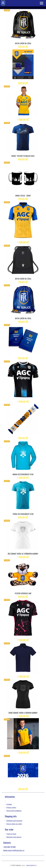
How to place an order (14, 824)
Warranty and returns (14, 837)
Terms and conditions (14, 811)
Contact (9, 804)
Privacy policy (11, 807)
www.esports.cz (31, 865)
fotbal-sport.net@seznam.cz (14, 850)
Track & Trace (11, 834)
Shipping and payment (14, 821)
